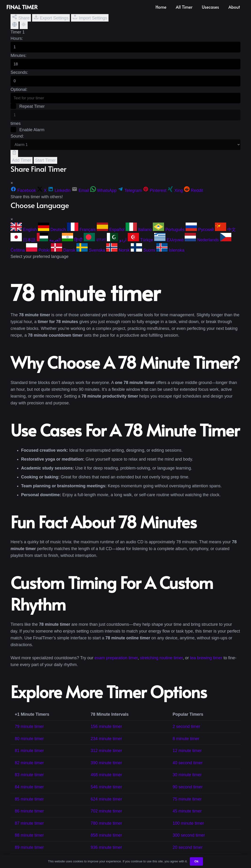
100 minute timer (188, 830)
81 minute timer (29, 758)
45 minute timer (187, 818)
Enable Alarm (28, 135)
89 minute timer (29, 854)
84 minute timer (29, 794)
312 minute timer (106, 758)
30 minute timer (187, 782)
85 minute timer (29, 806)
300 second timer (189, 842)
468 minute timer (106, 782)
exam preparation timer (116, 665)
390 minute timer (106, 770)
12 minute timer (187, 758)
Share (21, 17)
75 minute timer (187, 806)
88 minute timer (29, 842)
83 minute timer (29, 782)
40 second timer (188, 770)
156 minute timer (106, 733)
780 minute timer (106, 830)
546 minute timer (106, 794)
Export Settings (51, 17)
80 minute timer (29, 745)
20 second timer (188, 854)
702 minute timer (106, 818)
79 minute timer (29, 733)
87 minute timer (29, 830)
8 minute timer (186, 745)
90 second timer (188, 794)
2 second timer (187, 733)
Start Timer (45, 167)
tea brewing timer (206, 665)
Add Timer (22, 167)
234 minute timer (106, 745)
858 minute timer (106, 842)
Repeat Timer (28, 111)
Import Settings (90, 17)
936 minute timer (106, 854)
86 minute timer (29, 818)
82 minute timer (29, 770)
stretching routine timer (161, 665)
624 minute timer (106, 806)
